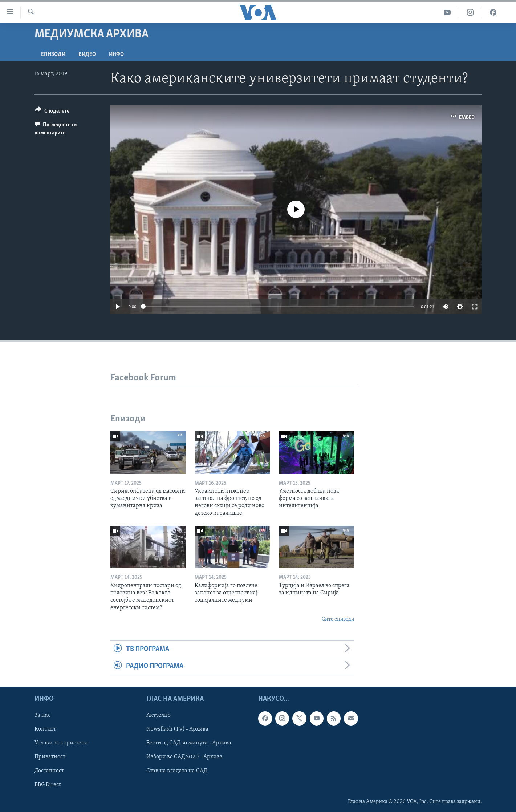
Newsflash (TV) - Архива (177, 730)
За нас (42, 716)
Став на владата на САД (177, 771)
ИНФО (116, 54)
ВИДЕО (87, 54)
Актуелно (159, 716)
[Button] (52, 112)
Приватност (50, 757)
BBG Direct (48, 785)
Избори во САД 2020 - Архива (184, 757)
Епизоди (53, 54)
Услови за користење (62, 743)
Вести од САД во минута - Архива (189, 743)
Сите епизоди (338, 619)
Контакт (45, 730)
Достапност (49, 771)
